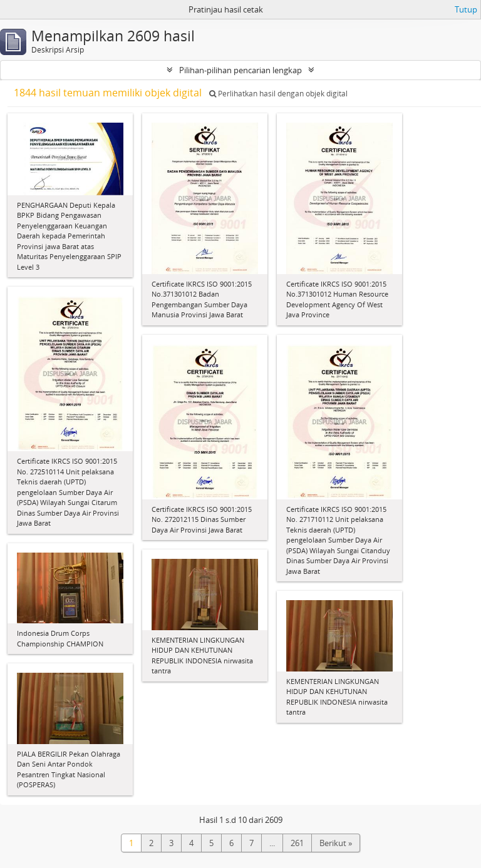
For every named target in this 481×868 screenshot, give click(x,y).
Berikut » (336, 843)
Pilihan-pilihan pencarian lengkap (240, 70)
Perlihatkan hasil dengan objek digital (278, 94)
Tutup (466, 9)
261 (297, 843)
